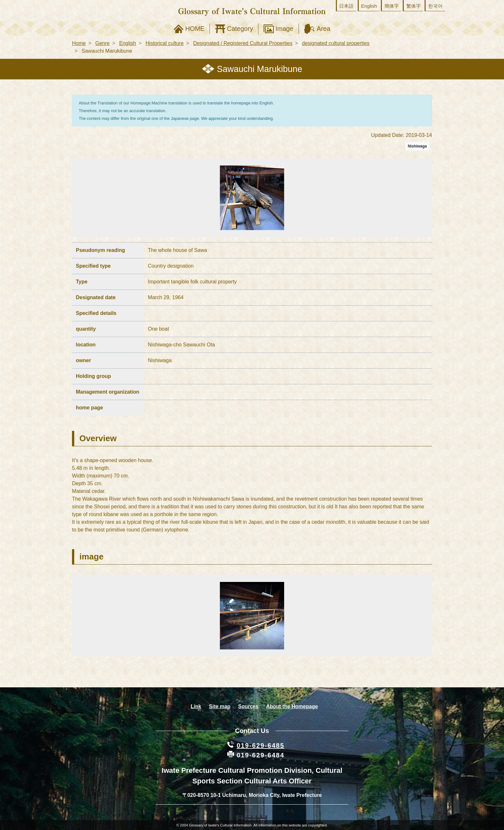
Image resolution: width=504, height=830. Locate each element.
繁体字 (414, 6)
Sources (248, 706)
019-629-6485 (261, 745)
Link (196, 706)
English (369, 6)
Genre (102, 43)
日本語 (346, 6)
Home (79, 43)
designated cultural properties (336, 43)
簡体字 (392, 6)
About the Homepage (292, 706)
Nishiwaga (417, 146)
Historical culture (165, 43)
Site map (220, 706)
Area (323, 29)
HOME (195, 29)
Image (284, 29)
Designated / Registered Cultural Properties (243, 43)
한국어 (435, 6)
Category (240, 29)
